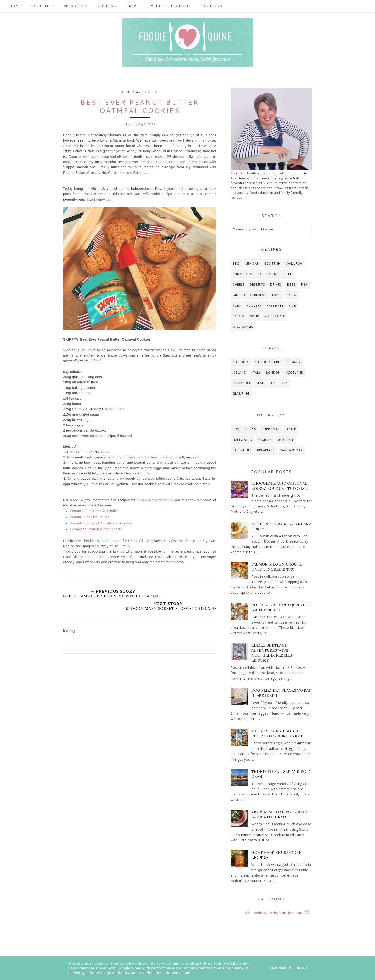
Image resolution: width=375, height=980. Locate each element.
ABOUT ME (42, 6)
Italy (256, 373)
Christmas (271, 429)
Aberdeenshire (267, 362)
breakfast (266, 450)
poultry (254, 306)
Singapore (242, 383)
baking (130, 92)
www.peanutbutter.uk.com (160, 500)
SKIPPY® (71, 146)
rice (292, 306)
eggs (291, 285)
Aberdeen (76, 6)
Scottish (273, 264)
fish (305, 285)
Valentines (242, 450)
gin (236, 295)
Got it (302, 968)
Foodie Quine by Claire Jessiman (277, 913)
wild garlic (243, 327)
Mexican (252, 264)
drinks (276, 285)
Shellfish (294, 264)
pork (237, 306)
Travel (134, 6)
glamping (241, 394)
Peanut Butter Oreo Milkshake (94, 511)
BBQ (236, 264)
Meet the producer (171, 6)
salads (239, 316)
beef (288, 274)
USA (284, 383)
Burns (251, 429)
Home (15, 6)
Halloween (243, 440)
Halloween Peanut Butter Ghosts (96, 529)
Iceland (240, 373)
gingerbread (255, 295)
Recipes (107, 6)
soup (255, 316)
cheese (238, 285)
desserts (257, 285)
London (273, 373)
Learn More (281, 968)
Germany (293, 362)
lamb (277, 295)
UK (273, 383)
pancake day (291, 450)
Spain (261, 383)
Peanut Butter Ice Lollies (176, 162)
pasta (292, 295)
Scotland (212, 6)
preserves (275, 306)
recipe (150, 92)
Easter (290, 429)
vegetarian (274, 316)
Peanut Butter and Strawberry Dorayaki (101, 523)
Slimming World (247, 274)
